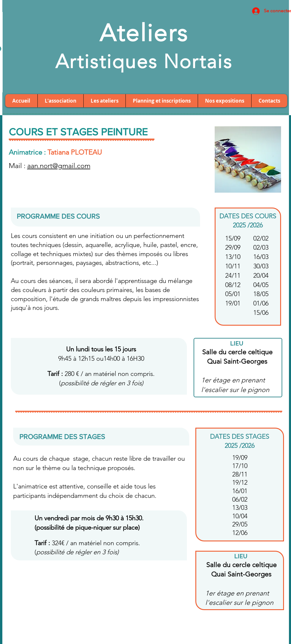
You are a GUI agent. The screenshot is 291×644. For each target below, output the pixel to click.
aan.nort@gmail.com (59, 166)
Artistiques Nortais (144, 61)
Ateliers (144, 33)
